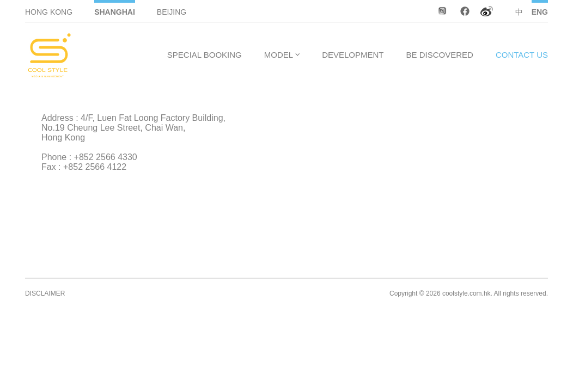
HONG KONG (49, 12)
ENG (540, 12)
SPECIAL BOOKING (205, 55)
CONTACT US (522, 55)
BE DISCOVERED (440, 55)
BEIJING (172, 12)
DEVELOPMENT (353, 55)
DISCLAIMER (45, 293)
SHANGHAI (115, 12)
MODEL (279, 55)
